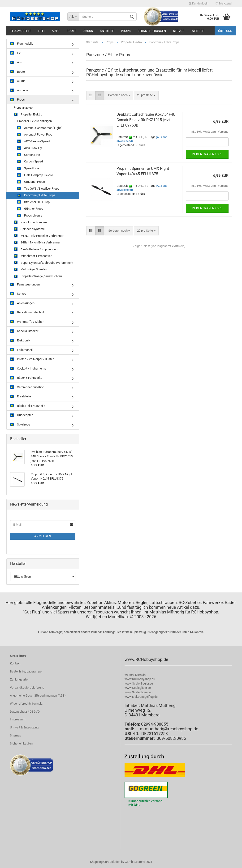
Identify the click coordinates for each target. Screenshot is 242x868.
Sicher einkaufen (21, 743)
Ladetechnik (22, 350)
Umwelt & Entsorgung (24, 727)
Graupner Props (31, 182)
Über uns (225, 31)
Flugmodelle (21, 31)
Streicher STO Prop (33, 202)
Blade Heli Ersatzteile (28, 406)
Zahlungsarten (20, 679)
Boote (71, 31)
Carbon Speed (30, 162)
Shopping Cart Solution (105, 862)
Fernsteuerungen (152, 31)
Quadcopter (21, 415)
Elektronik (20, 341)
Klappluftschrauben (30, 223)
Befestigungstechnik (28, 313)
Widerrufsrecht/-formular (27, 704)
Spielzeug (20, 425)
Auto (56, 31)
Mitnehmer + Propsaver (33, 256)
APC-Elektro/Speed (33, 142)
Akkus (88, 31)
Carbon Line (29, 155)
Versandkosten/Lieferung (27, 687)
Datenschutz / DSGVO (25, 712)
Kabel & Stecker (24, 331)
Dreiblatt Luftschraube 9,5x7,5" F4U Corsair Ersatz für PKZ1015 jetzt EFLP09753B (146, 120)
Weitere (198, 31)
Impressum (18, 719)
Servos (179, 31)
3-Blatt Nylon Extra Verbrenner (37, 243)
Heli (41, 31)
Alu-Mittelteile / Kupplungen (36, 249)
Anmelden (43, 536)
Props (126, 31)
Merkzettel (224, 4)
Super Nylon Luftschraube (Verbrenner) (43, 263)
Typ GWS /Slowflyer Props (38, 189)
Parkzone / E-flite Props (36, 195)
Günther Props (30, 209)
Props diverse (30, 216)
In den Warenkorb (207, 154)
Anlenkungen (22, 303)
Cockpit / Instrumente (28, 369)
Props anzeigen (24, 108)
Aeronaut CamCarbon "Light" (39, 128)
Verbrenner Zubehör (27, 387)
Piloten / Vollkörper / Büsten (32, 359)
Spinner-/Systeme (29, 229)
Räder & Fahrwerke (26, 378)
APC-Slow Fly (30, 148)
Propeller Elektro (28, 115)
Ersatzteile (21, 397)
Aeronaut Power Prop (35, 135)
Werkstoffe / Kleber (27, 322)
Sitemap (15, 735)
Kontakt (15, 663)
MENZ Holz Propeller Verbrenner (39, 236)
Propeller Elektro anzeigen (35, 121)
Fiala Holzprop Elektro (35, 175)
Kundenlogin (199, 4)
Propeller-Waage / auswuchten (38, 276)
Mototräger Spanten (30, 270)
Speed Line (28, 168)
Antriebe (107, 31)
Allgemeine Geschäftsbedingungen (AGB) (38, 696)
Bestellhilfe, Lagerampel (26, 671)
